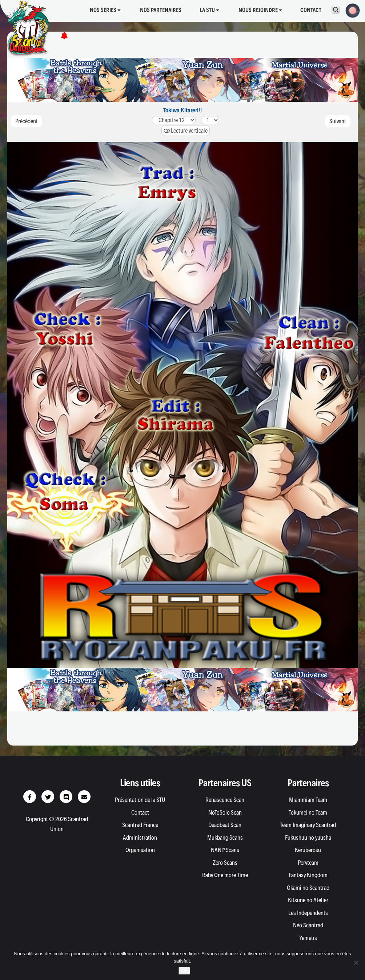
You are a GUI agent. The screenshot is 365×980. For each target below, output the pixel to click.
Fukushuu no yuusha (308, 838)
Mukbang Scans (225, 838)
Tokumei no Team (308, 812)
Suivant (338, 121)
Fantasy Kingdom (308, 875)
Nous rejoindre (260, 10)
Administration (140, 838)
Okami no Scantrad (308, 888)
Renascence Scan (225, 800)
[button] (350, 10)
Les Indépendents (308, 913)
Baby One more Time (225, 875)
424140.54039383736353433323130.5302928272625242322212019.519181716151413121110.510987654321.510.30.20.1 (174, 120)
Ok (184, 971)
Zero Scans (225, 863)
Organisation (140, 850)
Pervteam (308, 863)
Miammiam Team (308, 800)
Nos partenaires (161, 10)
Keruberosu (308, 850)
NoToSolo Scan (225, 812)
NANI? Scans (225, 850)
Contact (311, 10)
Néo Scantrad (308, 925)
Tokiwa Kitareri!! (183, 110)
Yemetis (308, 938)
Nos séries (105, 10)
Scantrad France (140, 825)
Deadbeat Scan (225, 825)
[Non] (356, 963)
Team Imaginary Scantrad (308, 825)
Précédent (27, 121)
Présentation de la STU (140, 800)
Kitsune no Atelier (308, 900)
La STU (209, 10)
